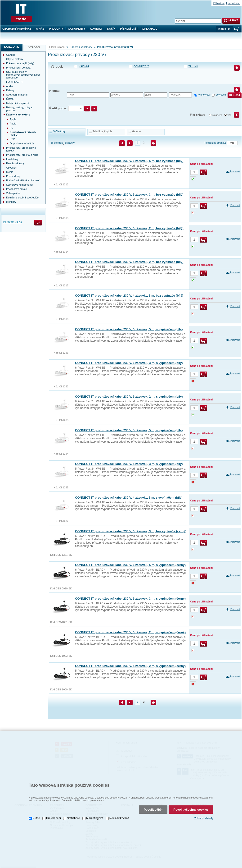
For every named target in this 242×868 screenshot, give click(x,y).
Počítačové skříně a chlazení (23, 180)
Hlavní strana (57, 47)
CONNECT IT (141, 66)
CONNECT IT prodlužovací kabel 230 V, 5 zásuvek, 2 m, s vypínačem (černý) (130, 666)
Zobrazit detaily (204, 815)
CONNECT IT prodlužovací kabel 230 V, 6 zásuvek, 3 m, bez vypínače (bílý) (129, 195)
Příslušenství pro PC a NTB (22, 155)
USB (12, 139)
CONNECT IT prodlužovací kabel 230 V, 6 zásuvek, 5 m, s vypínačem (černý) (130, 565)
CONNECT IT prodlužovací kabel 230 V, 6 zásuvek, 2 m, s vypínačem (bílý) (129, 397)
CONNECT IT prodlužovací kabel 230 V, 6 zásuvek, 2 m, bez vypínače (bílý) (129, 228)
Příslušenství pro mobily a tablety (21, 149)
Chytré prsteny (15, 59)
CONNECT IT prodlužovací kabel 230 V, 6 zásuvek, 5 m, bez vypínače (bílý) (129, 161)
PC (11, 128)
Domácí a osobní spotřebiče (22, 197)
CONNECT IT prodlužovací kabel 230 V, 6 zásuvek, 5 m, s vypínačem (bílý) (129, 329)
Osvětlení (12, 168)
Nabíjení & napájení (18, 103)
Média (10, 172)
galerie (136, 131)
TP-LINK (193, 66)
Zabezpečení (14, 193)
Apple (13, 119)
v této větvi (204, 95)
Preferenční (54, 815)
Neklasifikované (119, 815)
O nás (40, 29)
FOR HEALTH (14, 82)
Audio (9, 86)
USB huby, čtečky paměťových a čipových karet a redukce (23, 75)
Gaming (11, 55)
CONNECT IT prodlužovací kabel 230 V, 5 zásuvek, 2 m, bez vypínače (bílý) (129, 262)
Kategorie (11, 47)
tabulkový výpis (102, 131)
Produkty (56, 29)
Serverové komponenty (20, 185)
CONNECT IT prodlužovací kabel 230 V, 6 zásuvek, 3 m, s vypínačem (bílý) (129, 363)
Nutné (36, 815)
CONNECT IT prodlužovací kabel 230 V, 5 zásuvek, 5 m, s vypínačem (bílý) (129, 430)
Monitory (11, 202)
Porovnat (235, 171)
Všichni (84, 66)
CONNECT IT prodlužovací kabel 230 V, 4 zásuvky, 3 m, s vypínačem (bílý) (129, 498)
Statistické (74, 815)
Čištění (10, 99)
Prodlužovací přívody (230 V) (23, 133)
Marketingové (95, 815)
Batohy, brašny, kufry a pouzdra (19, 109)
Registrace (234, 3)
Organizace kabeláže (22, 143)
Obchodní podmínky (17, 29)
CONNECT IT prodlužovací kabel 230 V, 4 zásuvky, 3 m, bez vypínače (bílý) (129, 296)
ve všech (221, 95)
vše (230, 115)
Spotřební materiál (17, 95)
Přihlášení (128, 29)
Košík (111, 29)
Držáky (10, 90)
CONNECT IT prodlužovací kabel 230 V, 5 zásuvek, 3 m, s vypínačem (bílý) (129, 464)
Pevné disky (13, 176)
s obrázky (59, 131)
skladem (217, 115)
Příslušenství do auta (18, 68)
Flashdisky (12, 159)
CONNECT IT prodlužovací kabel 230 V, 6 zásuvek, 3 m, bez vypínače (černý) (131, 531)
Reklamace (149, 29)
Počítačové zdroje (16, 189)
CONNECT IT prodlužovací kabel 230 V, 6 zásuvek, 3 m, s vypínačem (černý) (130, 599)
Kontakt (96, 29)
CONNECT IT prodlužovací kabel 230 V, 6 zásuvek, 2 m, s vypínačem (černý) (130, 632)
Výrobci (34, 47)
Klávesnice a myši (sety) (20, 63)
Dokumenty (77, 29)
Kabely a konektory (81, 47)
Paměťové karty (15, 163)
